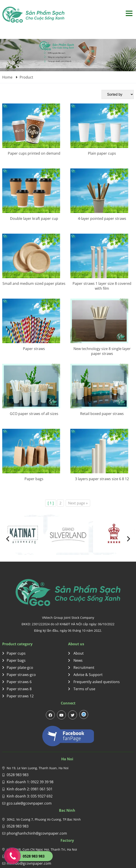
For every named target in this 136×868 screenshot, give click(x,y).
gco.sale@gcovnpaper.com (29, 803)
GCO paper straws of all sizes (34, 414)
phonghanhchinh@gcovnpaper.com (37, 833)
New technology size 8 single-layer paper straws (102, 351)
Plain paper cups (102, 153)
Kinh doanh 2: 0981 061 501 (30, 789)
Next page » (78, 503)
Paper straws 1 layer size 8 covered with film (102, 286)
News (75, 660)
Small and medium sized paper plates (34, 283)
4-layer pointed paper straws (102, 219)
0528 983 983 (18, 775)
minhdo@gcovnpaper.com (29, 863)
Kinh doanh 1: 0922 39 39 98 (30, 782)
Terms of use (82, 689)
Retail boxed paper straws (102, 414)
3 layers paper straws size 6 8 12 (102, 479)
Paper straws (34, 349)
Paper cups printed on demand (34, 153)
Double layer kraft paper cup (34, 219)
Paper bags (34, 479)
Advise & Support (85, 675)
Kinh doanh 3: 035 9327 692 (30, 796)
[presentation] (8, 539)
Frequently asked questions (94, 682)
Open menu (129, 13)
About (76, 653)
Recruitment (81, 668)
